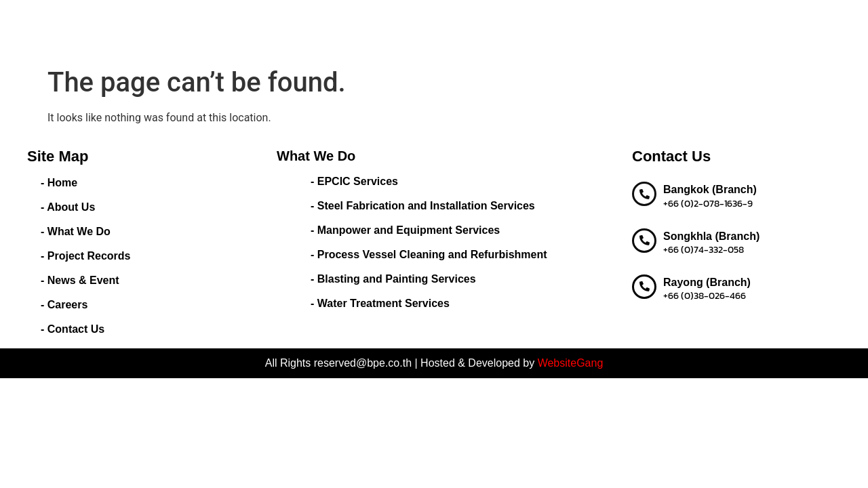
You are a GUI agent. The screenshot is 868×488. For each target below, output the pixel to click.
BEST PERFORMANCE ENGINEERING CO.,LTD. (134, 30)
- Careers (64, 305)
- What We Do (76, 231)
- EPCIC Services (354, 181)
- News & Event (80, 280)
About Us (368, 20)
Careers (681, 20)
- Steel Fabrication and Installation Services (423, 206)
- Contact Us (73, 329)
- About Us (68, 207)
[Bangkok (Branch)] (644, 194)
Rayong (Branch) (707, 282)
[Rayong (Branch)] (644, 287)
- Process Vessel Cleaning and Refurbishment (429, 255)
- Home (59, 183)
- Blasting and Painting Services (393, 279)
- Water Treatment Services (380, 303)
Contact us (330, 40)
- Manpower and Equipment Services (405, 230)
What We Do (440, 20)
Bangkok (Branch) (710, 189)
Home (317, 20)
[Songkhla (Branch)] (644, 241)
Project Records (529, 20)
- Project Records (85, 256)
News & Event (615, 20)
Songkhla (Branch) (711, 236)
